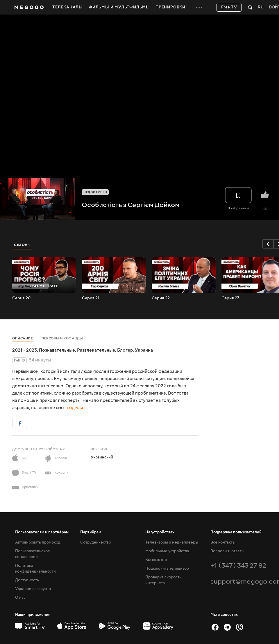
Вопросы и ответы (227, 551)
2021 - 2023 (25, 350)
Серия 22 (161, 298)
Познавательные (57, 350)
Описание (23, 338)
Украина (144, 350)
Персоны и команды (62, 338)
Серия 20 (21, 298)
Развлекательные (96, 350)
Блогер (125, 350)
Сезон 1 (22, 245)
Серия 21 (91, 298)
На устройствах (160, 532)
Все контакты (223, 542)
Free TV (229, 7)
